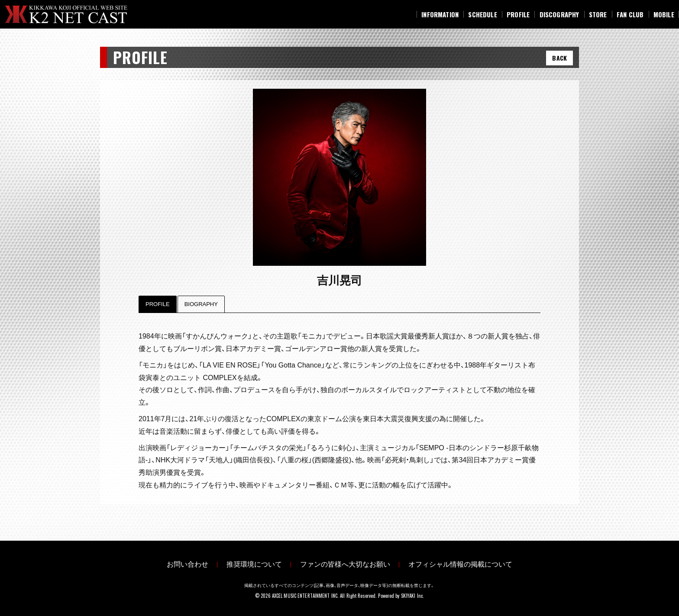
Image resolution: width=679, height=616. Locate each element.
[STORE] (598, 14)
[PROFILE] (518, 14)
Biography (201, 304)
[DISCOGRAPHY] (559, 14)
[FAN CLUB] (630, 14)
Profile (158, 304)
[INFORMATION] (440, 14)
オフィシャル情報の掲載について (471, 563)
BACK (559, 58)
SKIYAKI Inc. (412, 594)
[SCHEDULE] (483, 14)
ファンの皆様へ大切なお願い (349, 563)
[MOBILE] (664, 14)
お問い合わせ (177, 563)
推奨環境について (251, 563)
